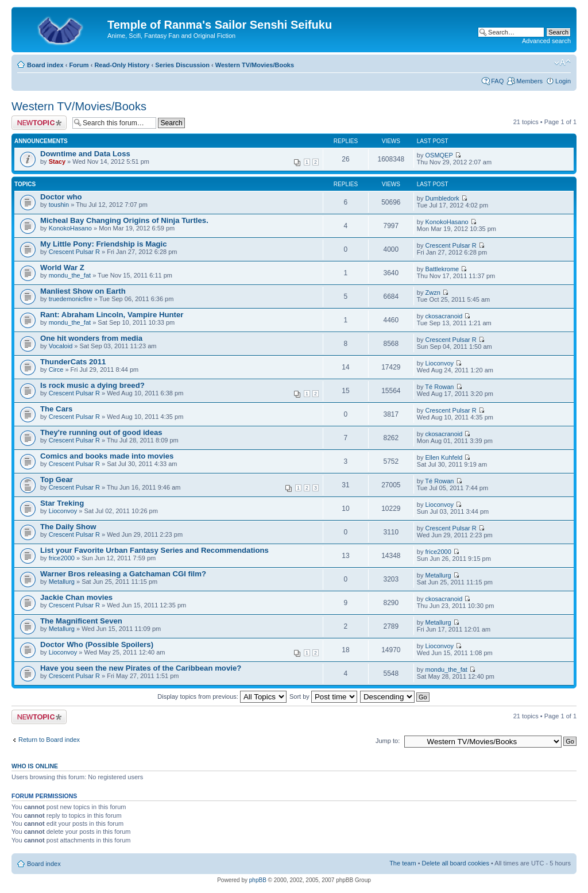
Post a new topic (39, 123)
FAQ (497, 81)
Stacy (57, 161)
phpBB (258, 880)
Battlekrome (442, 269)
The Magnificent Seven (81, 621)
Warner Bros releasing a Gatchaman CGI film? (123, 574)
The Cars (56, 409)
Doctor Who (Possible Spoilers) (97, 644)
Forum (79, 65)
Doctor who (61, 197)
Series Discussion (182, 65)
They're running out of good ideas (101, 432)
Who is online (35, 766)
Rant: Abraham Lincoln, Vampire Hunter (112, 315)
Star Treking (62, 503)
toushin (59, 205)
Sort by (323, 696)
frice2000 (62, 558)
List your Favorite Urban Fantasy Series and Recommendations (154, 550)
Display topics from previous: (222, 696)
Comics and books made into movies (107, 456)
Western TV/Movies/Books (255, 65)
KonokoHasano (70, 228)
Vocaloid (61, 346)
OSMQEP (439, 155)
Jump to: (388, 741)
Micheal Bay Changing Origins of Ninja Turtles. (124, 220)
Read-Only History (122, 65)
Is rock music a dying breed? (92, 385)
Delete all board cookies (456, 863)
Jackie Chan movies (76, 597)
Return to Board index (49, 740)
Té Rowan (439, 387)
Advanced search (546, 41)
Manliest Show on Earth (83, 291)
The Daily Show (68, 527)
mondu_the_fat (70, 275)
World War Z (62, 267)
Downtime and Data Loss (85, 154)
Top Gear (57, 480)
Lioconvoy (440, 363)
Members (529, 81)
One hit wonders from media (91, 338)
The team (403, 863)
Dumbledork (442, 198)
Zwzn (433, 292)
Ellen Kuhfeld (444, 457)
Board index (45, 65)
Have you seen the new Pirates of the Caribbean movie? (141, 668)
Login (563, 81)
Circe (56, 369)
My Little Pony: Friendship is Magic (104, 244)
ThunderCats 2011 (73, 362)
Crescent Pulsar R (74, 252)
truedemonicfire (71, 299)
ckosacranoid (444, 316)
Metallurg (62, 582)
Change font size (562, 63)
